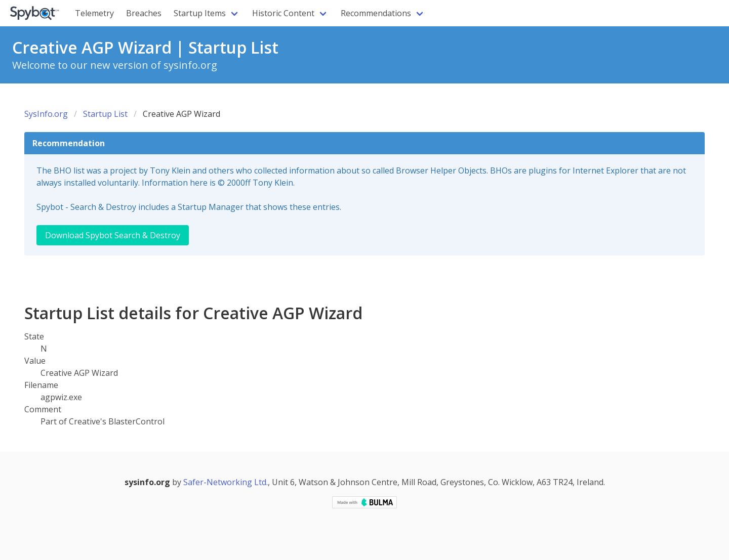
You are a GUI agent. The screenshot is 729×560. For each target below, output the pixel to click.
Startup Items (200, 13)
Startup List (105, 114)
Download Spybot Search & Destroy (113, 235)
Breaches (144, 13)
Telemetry (94, 13)
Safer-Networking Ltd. (226, 482)
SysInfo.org (46, 114)
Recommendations (376, 13)
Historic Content (283, 13)
